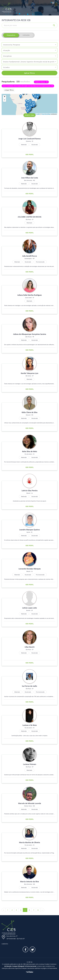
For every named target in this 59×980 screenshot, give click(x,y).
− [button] (5, 100)
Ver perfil (30, 154)
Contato (5, 944)
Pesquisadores (11, 35)
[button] (29, 45)
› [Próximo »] (42, 910)
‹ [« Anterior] (4, 910)
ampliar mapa (29, 115)
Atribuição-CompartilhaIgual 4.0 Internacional (20, 966)
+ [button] (5, 97)
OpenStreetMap (46, 114)
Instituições (26, 35)
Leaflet (38, 114)
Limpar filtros (9, 90)
